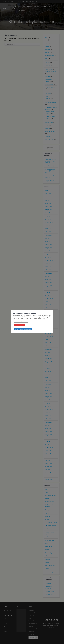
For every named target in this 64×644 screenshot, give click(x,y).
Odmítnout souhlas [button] (19, 325)
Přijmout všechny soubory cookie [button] (23, 329)
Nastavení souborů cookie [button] (21, 322)
